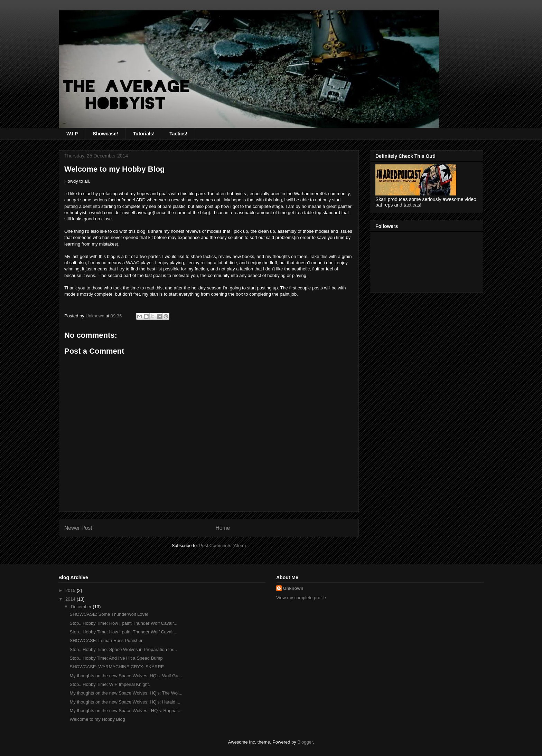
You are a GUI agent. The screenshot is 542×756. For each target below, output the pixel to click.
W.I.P (72, 134)
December (82, 607)
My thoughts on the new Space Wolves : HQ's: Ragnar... (125, 711)
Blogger (305, 742)
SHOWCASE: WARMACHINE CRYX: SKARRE (117, 667)
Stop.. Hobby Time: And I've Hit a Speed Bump (116, 658)
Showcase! (105, 134)
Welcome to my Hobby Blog (97, 719)
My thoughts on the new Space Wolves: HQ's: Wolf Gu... (126, 676)
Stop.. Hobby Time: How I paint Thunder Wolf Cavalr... (123, 623)
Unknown (293, 588)
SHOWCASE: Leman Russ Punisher (106, 640)
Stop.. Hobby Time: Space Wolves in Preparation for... (123, 649)
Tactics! (178, 134)
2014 (71, 599)
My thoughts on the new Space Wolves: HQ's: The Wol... (126, 693)
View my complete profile (301, 598)
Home (223, 528)
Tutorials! (144, 134)
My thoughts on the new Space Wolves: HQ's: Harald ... (125, 702)
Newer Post (78, 528)
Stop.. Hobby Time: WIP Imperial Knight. (110, 684)
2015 (71, 590)
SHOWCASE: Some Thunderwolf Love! (109, 614)
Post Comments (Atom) (222, 546)
